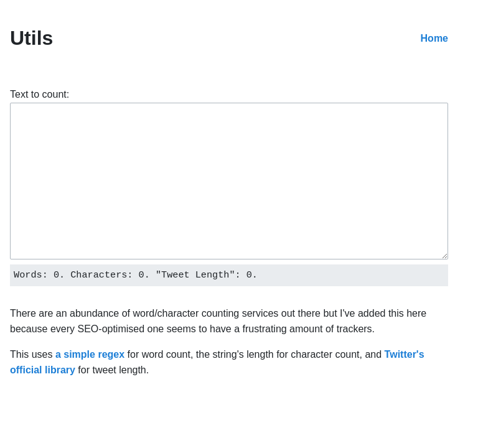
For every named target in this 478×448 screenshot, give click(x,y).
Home (434, 38)
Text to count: (40, 94)
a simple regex (90, 354)
